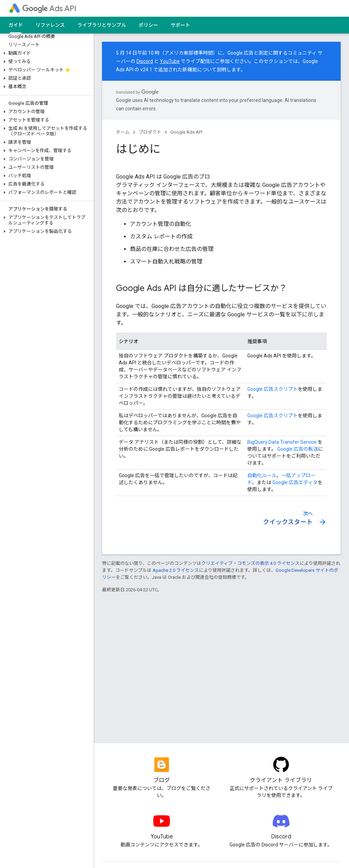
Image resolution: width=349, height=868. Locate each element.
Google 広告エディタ (295, 482)
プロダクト (150, 132)
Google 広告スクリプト (273, 389)
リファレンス (50, 25)
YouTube (170, 61)
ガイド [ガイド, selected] (16, 25)
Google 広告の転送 (297, 449)
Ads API (49, 9)
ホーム (123, 132)
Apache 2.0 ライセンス (176, 570)
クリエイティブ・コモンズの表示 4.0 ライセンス (250, 563)
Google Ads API (186, 132)
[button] (45, 53)
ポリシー (148, 25)
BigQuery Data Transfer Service (282, 442)
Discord (145, 61)
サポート (180, 25)
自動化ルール (262, 475)
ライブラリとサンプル (102, 25)
